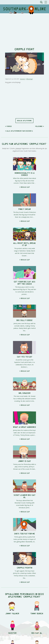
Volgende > (39, 126)
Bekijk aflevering (24, 121)
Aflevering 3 (29, 79)
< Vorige (8, 126)
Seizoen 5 (23, 79)
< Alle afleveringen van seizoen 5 (19, 131)
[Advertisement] (24, 29)
